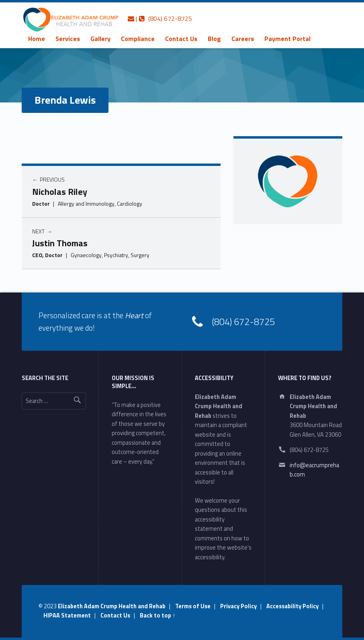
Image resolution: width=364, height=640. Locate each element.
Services (68, 39)
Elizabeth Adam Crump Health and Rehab (112, 606)
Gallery (100, 39)
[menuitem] (37, 39)
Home (37, 39)
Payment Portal (287, 39)
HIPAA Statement (67, 615)
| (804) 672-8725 (160, 18)
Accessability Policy (292, 606)
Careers (243, 39)
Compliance (138, 39)
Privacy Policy (238, 606)
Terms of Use (193, 606)
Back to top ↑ (157, 615)
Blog (214, 39)
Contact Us (181, 39)
